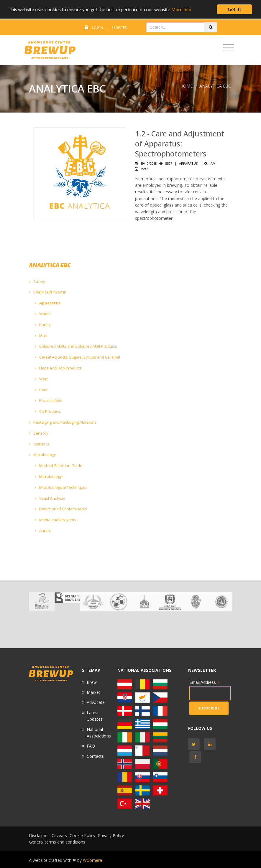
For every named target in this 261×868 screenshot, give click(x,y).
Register (119, 28)
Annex (43, 531)
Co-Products (48, 411)
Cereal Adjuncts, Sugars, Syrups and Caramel (77, 357)
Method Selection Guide (59, 466)
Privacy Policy (111, 835)
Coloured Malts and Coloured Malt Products (76, 346)
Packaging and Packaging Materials (63, 422)
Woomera (92, 860)
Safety (37, 281)
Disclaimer (39, 835)
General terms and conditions (57, 842)
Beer (41, 390)
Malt (41, 336)
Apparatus (48, 303)
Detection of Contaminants (61, 509)
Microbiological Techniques (61, 487)
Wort (41, 379)
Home (186, 86)
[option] (42, 602)
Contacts (95, 756)
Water (42, 314)
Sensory (39, 433)
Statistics (39, 444)
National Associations (99, 733)
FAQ (91, 746)
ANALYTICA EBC (215, 86)
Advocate (96, 702)
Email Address (204, 683)
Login (97, 28)
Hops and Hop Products (58, 368)
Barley (43, 325)
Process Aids (49, 400)
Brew (92, 682)
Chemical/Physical (47, 292)
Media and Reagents (56, 520)
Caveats (59, 835)
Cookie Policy (82, 835)
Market (93, 692)
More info (181, 10)
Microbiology (42, 455)
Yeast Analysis (50, 498)
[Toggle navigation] (228, 48)
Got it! (234, 9)
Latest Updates (95, 716)
